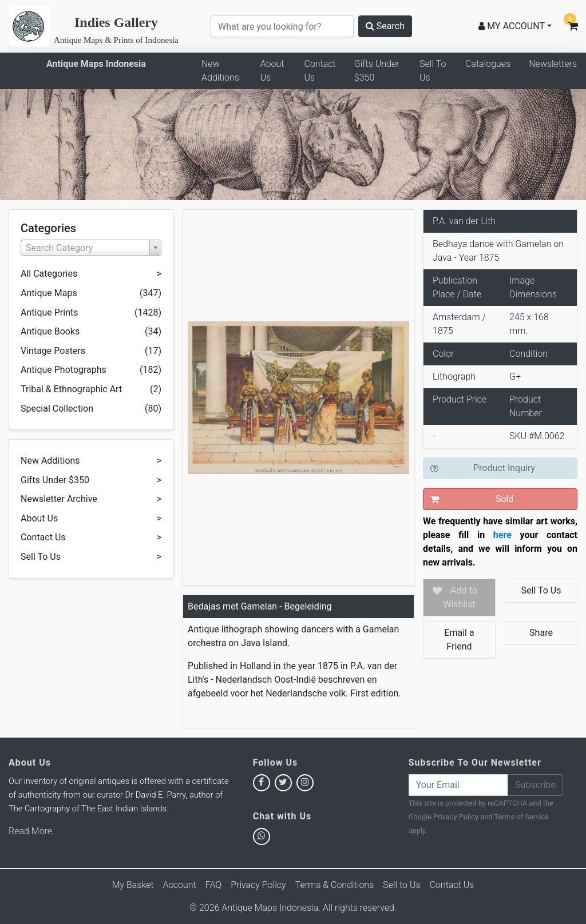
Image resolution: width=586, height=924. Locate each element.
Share (541, 633)
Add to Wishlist (460, 597)
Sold (505, 499)
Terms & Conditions (335, 885)
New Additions (220, 71)
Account (180, 885)
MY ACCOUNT (512, 26)
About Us (272, 71)
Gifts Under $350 (377, 71)
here (502, 535)
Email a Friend (459, 640)
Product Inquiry (504, 468)
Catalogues (488, 64)
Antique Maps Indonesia (96, 64)
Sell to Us (401, 885)
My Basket (133, 885)
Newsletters (553, 64)
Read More (30, 831)
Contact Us (320, 71)
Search (385, 26)
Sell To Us (433, 71)
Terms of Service (521, 817)
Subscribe (535, 785)
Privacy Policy (456, 817)
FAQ (213, 885)
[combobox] (91, 248)
